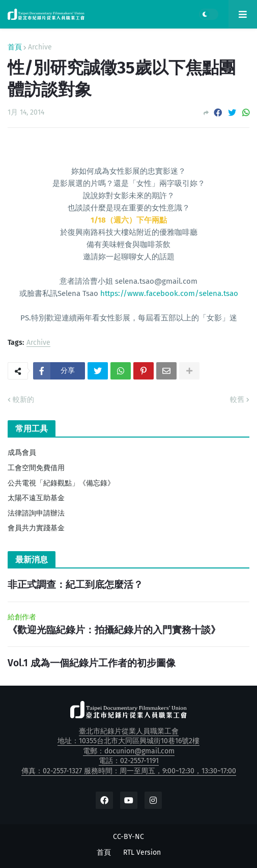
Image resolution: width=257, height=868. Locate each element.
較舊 (237, 400)
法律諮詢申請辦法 (36, 513)
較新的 (23, 400)
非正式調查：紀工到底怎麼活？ (75, 585)
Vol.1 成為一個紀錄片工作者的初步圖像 (92, 663)
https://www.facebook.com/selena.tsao (169, 293)
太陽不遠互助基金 (36, 498)
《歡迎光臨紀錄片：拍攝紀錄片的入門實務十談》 (114, 630)
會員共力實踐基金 (36, 528)
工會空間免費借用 (36, 468)
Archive (40, 47)
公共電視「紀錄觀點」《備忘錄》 (61, 483)
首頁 (15, 47)
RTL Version (142, 852)
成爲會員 (22, 453)
